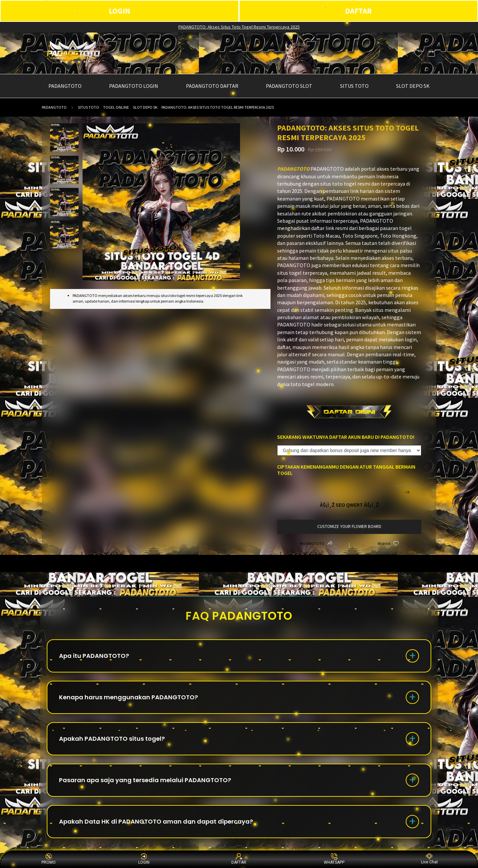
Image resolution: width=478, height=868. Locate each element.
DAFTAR (358, 11)
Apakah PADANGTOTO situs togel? (112, 739)
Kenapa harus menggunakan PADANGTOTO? (128, 697)
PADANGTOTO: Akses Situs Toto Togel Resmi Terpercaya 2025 (239, 27)
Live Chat (429, 859)
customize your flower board (349, 526)
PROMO (49, 859)
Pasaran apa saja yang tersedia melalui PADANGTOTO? (145, 780)
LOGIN (119, 11)
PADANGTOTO (54, 107)
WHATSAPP (334, 859)
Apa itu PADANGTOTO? (94, 656)
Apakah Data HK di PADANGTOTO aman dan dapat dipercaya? (156, 821)
